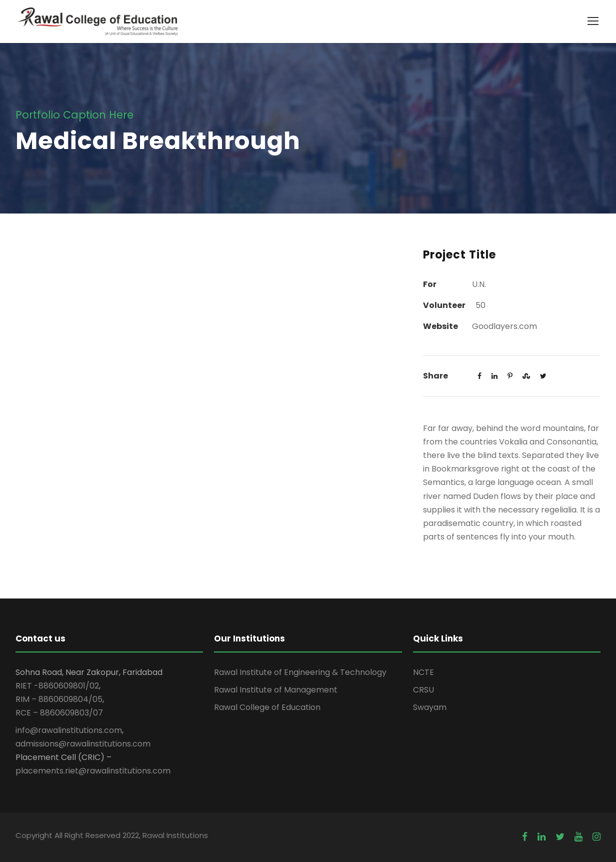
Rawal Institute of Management (276, 690)
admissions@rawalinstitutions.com (83, 744)
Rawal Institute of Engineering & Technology (300, 672)
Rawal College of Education (267, 707)
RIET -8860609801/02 (57, 686)
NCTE (423, 672)
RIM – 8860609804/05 (59, 699)
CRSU (423, 690)
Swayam (430, 707)
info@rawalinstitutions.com (69, 730)
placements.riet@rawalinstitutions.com (93, 771)
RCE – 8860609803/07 (59, 713)
